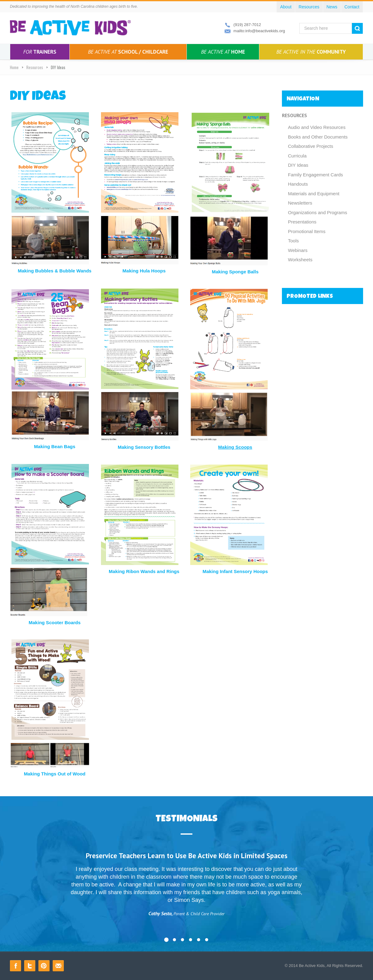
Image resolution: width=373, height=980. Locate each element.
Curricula (297, 156)
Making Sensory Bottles (144, 447)
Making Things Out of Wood (55, 774)
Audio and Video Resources (317, 127)
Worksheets (300, 260)
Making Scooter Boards (55, 622)
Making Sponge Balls (235, 272)
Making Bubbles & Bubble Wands (55, 271)
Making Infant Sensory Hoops (235, 571)
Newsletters (300, 203)
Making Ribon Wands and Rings (144, 571)
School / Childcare (128, 52)
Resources (35, 67)
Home (223, 52)
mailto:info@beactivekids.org (259, 31)
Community (311, 52)
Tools (294, 241)
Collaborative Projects (311, 146)
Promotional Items (307, 231)
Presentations (302, 222)
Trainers (40, 52)
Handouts (298, 184)
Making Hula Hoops (144, 271)
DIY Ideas (298, 165)
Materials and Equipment (314, 194)
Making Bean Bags (55, 446)
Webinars (298, 250)
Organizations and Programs (318, 212)
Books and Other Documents (318, 137)
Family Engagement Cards (316, 175)
